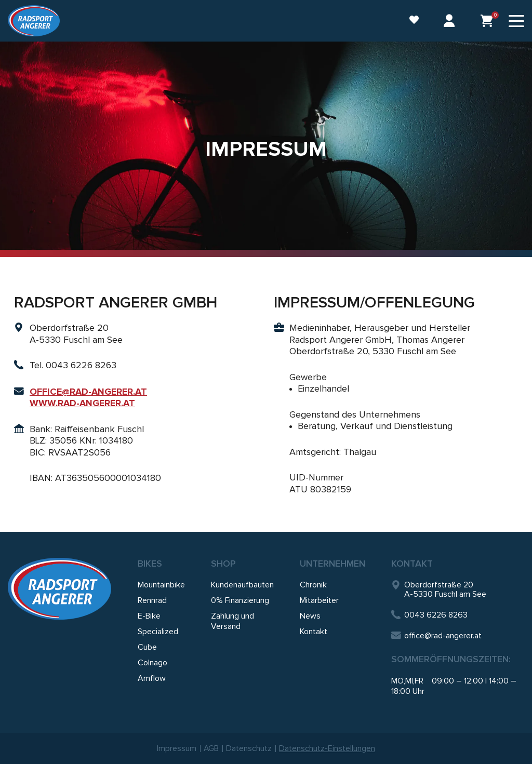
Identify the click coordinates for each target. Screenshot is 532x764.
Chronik (313, 585)
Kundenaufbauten (242, 585)
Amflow (152, 678)
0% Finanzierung (240, 600)
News (310, 616)
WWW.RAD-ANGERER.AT (82, 403)
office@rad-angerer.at (436, 636)
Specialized (158, 632)
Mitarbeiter (319, 600)
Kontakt (314, 632)
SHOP (223, 564)
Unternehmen (332, 564)
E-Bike (149, 616)
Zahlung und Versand (232, 621)
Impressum (177, 748)
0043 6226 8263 (429, 615)
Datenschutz (249, 748)
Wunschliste (414, 20)
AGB (211, 748)
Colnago (152, 663)
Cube (147, 647)
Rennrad (152, 600)
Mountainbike (161, 585)
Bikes (150, 564)
